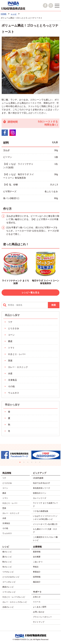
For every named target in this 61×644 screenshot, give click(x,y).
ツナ (10, 322)
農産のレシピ (8, 587)
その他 (11, 386)
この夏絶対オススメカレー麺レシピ (45, 539)
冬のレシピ (7, 567)
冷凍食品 (12, 380)
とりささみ (14, 328)
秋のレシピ (7, 562)
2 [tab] (25, 463)
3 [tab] (29, 463)
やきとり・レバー (17, 354)
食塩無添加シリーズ (41, 488)
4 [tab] (33, 463)
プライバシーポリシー (42, 617)
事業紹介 (37, 572)
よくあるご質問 (40, 607)
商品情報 (7, 473)
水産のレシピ (8, 607)
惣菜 (10, 361)
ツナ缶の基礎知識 (41, 511)
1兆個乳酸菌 (38, 478)
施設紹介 (37, 582)
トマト (11, 348)
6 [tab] (40, 463)
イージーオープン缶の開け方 (45, 524)
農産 (10, 341)
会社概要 (37, 557)
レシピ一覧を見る (31, 293)
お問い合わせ (39, 612)
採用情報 (37, 577)
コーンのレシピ (9, 582)
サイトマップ (39, 622)
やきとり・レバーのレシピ (14, 597)
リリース (37, 602)
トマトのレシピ (9, 592)
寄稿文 (36, 567)
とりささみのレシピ (11, 577)
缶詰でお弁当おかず (41, 483)
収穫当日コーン (40, 493)
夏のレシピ (7, 557)
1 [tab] (21, 463)
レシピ (6, 547)
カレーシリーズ (40, 498)
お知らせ (37, 597)
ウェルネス (14, 393)
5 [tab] (36, 463)
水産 (10, 373)
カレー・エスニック (18, 367)
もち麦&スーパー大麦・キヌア (45, 531)
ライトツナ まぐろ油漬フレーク (45, 505)
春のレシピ (7, 552)
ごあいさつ (38, 562)
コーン (11, 335)
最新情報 (37, 552)
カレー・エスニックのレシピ (15, 602)
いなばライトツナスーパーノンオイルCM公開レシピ (45, 518)
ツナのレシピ (8, 572)
